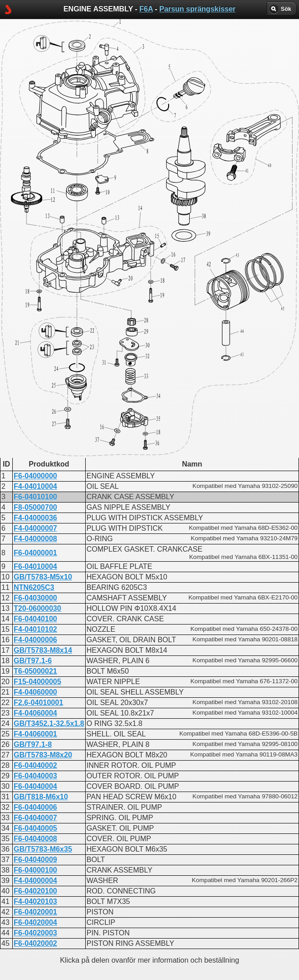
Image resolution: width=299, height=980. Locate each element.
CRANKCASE (121, 231)
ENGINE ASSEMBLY (133, 239)
